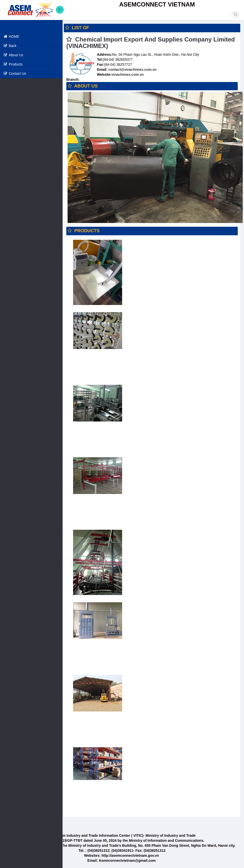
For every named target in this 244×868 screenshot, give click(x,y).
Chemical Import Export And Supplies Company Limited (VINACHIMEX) (151, 43)
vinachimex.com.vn (128, 74)
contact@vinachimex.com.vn (132, 69)
